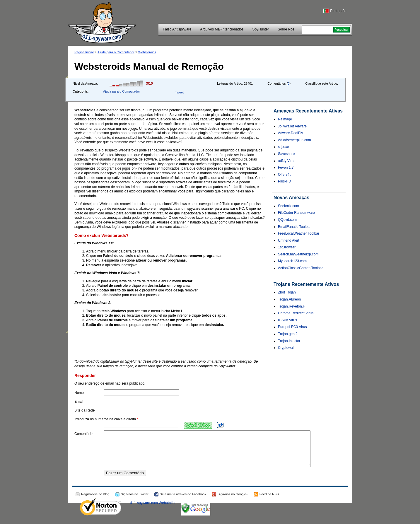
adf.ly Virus (287, 161)
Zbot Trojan (287, 292)
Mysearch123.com (292, 261)
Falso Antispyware (177, 29)
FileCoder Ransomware (296, 213)
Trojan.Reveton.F (291, 306)
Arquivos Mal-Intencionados (222, 29)
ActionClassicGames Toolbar (300, 268)
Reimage (285, 119)
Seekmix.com (288, 206)
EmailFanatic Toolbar (294, 227)
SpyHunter (261, 29)
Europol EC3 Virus (292, 327)
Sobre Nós (286, 29)
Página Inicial (84, 52)
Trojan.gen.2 (288, 334)
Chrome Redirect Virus (296, 313)
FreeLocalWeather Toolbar (299, 233)
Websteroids (147, 52)
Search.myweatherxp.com (298, 254)
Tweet (179, 92)
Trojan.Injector (289, 341)
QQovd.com (287, 220)
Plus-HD (285, 181)
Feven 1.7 (286, 168)
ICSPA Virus (287, 320)
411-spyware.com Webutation (153, 510)
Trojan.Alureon (289, 299)
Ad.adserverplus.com (294, 140)
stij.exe (283, 147)
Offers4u (285, 175)
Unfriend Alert (289, 240)
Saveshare (286, 154)
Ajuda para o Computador (116, 52)
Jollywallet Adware (292, 126)
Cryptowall (286, 348)
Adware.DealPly (290, 133)
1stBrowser (287, 247)
